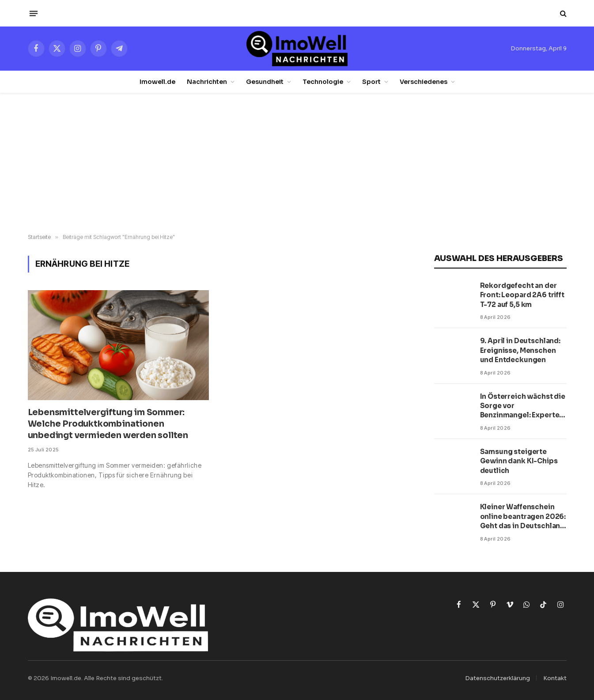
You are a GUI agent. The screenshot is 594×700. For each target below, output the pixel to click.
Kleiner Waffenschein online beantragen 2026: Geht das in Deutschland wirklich (523, 516)
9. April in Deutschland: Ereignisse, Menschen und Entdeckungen (520, 350)
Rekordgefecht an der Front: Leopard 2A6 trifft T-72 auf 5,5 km (522, 295)
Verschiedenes (424, 82)
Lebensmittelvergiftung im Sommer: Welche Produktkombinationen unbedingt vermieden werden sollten (108, 424)
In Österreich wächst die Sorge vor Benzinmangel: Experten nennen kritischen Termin (523, 406)
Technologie (323, 82)
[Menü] (33, 13)
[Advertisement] (297, 163)
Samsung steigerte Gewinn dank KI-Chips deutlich (519, 461)
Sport (371, 82)
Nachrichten (207, 82)
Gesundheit (265, 82)
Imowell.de (157, 82)
